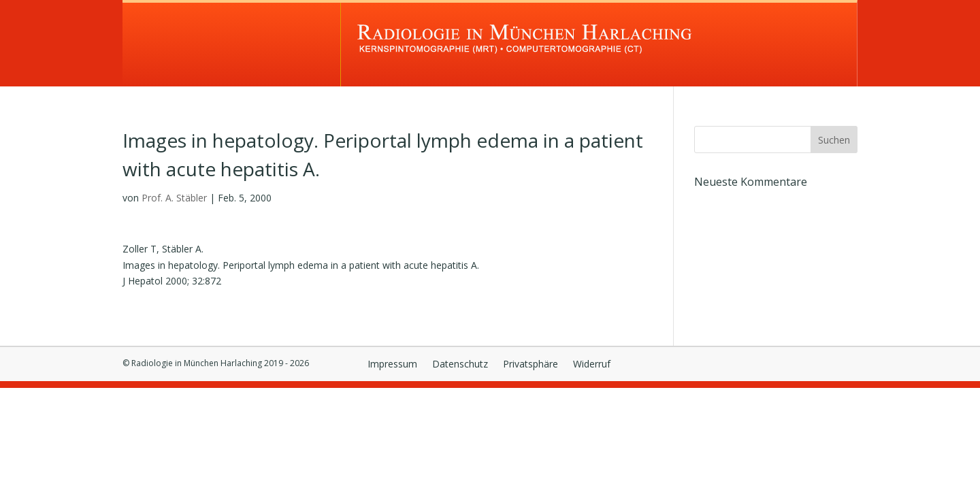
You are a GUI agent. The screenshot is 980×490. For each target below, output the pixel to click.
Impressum (392, 365)
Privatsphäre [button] (530, 365)
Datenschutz (460, 365)
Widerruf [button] (592, 365)
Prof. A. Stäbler (174, 198)
